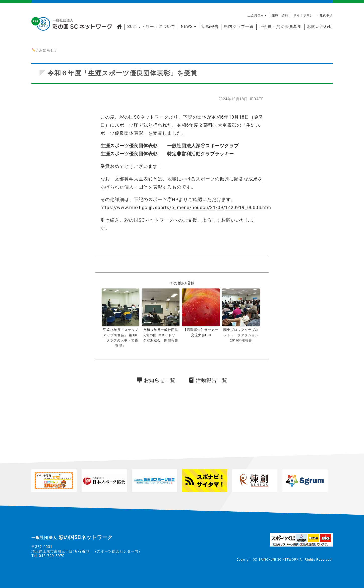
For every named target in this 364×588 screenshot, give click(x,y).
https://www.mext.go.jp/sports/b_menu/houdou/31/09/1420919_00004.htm (186, 207)
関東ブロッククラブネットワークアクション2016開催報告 (241, 335)
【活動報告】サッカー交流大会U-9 (201, 332)
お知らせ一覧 (156, 380)
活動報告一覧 (208, 380)
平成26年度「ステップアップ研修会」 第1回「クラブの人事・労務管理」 (120, 338)
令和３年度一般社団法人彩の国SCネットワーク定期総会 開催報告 (161, 335)
